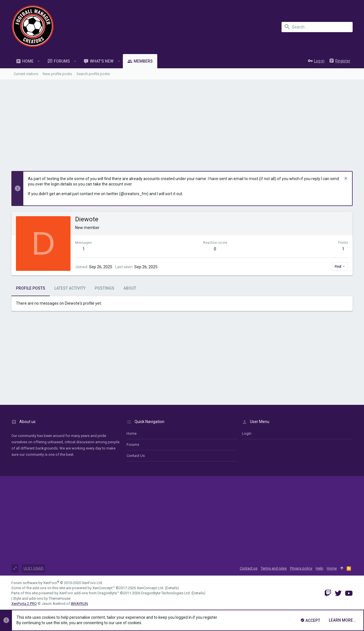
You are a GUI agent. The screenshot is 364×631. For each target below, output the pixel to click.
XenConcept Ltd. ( (151, 588)
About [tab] (130, 288)
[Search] (317, 27)
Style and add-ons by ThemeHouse (42, 598)
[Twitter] (338, 593)
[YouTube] (349, 593)
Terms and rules (274, 568)
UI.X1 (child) (34, 568)
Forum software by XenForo (57, 583)
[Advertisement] (182, 123)
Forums (133, 445)
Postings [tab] (105, 288)
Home (132, 433)
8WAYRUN (79, 604)
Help (319, 568)
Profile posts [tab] (31, 288)
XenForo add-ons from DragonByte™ (89, 593)
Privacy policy (301, 568)
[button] (39, 61)
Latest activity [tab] (70, 288)
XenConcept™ (104, 588)
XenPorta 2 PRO (24, 604)
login (247, 433)
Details (172, 588)
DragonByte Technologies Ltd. (166, 593)
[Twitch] (328, 593)
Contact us (136, 456)
